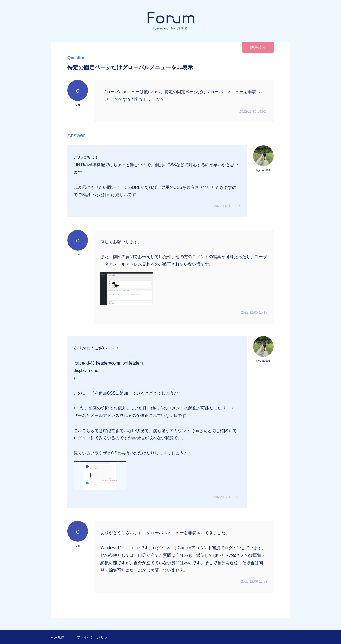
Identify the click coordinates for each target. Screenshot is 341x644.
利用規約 (58, 637)
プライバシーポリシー (94, 637)
